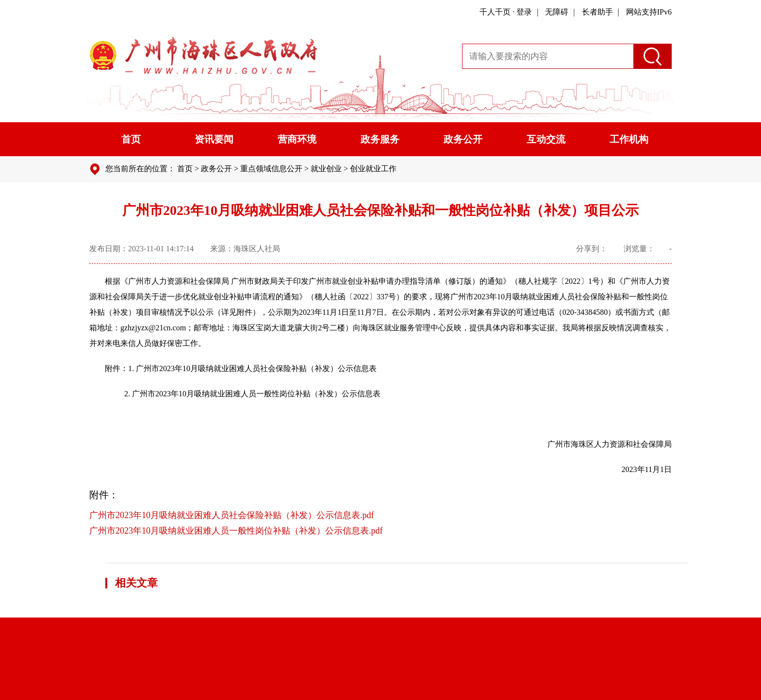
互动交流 (546, 139)
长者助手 (597, 12)
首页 (131, 139)
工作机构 (629, 139)
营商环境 (297, 139)
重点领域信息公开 (271, 169)
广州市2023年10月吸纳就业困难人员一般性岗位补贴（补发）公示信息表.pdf (236, 531)
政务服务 (380, 139)
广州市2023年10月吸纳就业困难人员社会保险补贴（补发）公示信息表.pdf (232, 515)
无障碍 (557, 12)
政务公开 (463, 139)
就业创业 (326, 169)
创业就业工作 (373, 169)
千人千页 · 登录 (506, 12)
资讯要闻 (214, 139)
